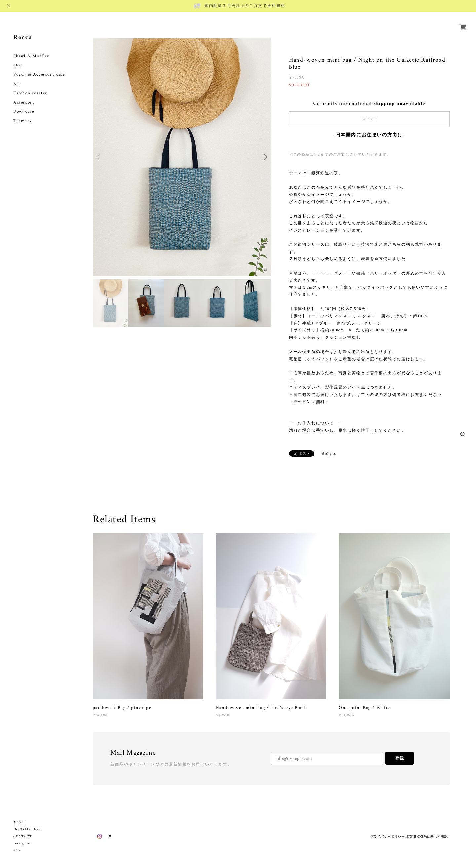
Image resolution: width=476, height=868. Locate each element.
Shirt (19, 58)
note (17, 850)
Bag (17, 76)
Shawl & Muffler (31, 48)
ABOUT (20, 823)
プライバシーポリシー (387, 836)
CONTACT (23, 836)
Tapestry (23, 113)
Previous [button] (99, 157)
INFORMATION (27, 829)
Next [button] (264, 157)
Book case (24, 104)
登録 (399, 758)
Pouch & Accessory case (40, 67)
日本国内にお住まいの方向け (369, 135)
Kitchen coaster (30, 86)
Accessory (24, 95)
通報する (329, 454)
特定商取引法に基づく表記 (427, 836)
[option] (182, 157)
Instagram (22, 843)
